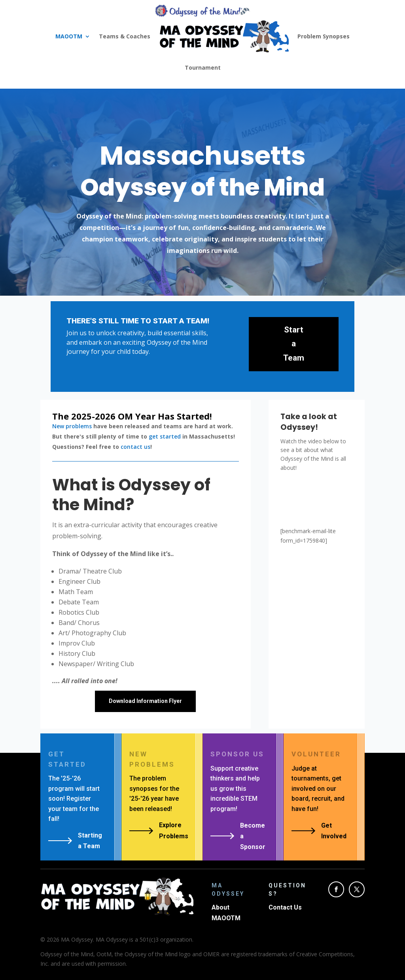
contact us (135, 447)
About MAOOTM (226, 913)
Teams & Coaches (125, 36)
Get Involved (334, 831)
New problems (72, 426)
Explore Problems (174, 830)
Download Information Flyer (145, 701)
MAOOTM (69, 36)
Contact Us (285, 907)
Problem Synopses (324, 36)
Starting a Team (90, 841)
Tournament (203, 67)
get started (165, 436)
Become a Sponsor (253, 836)
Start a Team (294, 344)
